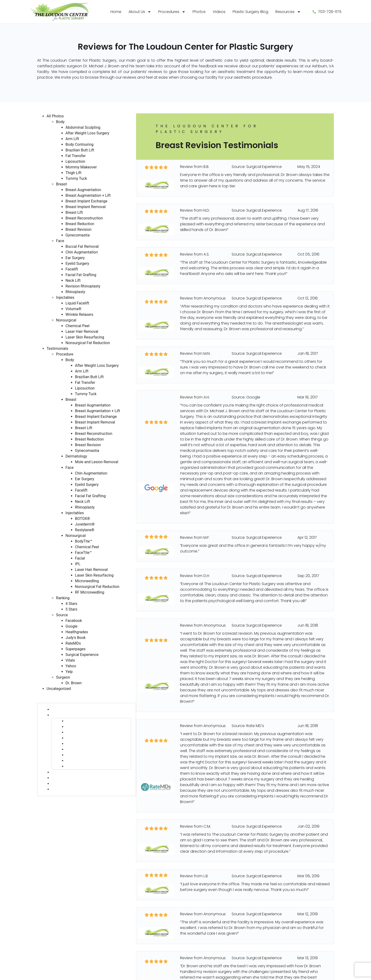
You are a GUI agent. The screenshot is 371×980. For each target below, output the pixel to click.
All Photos (55, 116)
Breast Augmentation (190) (91, 721)
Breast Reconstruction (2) (89, 749)
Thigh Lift (73, 173)
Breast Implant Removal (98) (92, 738)
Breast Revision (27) (84, 761)
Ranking (63, 598)
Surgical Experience (82, 655)
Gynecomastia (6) (83, 766)
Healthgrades (77, 632)
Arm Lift (72, 139)
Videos (219, 12)
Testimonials (57, 349)
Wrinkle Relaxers (79, 315)
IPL (78, 564)
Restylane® (85, 530)
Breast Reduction (80, 224)
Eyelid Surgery (77, 263)
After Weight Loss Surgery (87, 133)
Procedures (172, 12)
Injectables (65, 297)
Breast (62, 184)
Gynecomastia (78, 235)
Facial (80, 558)
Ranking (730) (50, 799)
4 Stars (71, 604)
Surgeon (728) (50, 810)
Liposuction (75, 161)
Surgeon (63, 677)
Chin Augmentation (82, 252)
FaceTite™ (83, 553)
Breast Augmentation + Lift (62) (95, 727)
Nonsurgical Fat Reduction (88, 343)
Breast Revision (79, 229)
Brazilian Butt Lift (80, 150)
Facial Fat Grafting (81, 275)
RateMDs (73, 643)
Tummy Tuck (76, 178)
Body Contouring (79, 144)
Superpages (76, 649)
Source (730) (49, 804)
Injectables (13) (65, 784)
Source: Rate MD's (248, 726)
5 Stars (71, 609)
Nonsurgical (66, 320)
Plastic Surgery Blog (250, 12)
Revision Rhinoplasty (83, 286)
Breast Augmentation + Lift (88, 195)
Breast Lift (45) (79, 744)
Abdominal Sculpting (83, 127)
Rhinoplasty (75, 292)
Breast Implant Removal (86, 207)
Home (116, 12)
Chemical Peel (77, 326)
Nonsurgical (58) (67, 789)
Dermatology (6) (67, 772)
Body (60, 122)
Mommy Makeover (81, 167)
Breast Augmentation (83, 190)
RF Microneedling (90, 592)
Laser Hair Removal (82, 332)
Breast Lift (74, 212)
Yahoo (71, 666)
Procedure (65, 354)
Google (72, 626)
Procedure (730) (52, 700)
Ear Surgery (75, 258)
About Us (140, 12)
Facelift (72, 269)
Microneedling (87, 581)
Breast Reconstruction (84, 218)
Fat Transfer (76, 156)
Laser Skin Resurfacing (85, 337)
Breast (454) (63, 715)
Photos (199, 12)
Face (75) (60, 778)
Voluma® (73, 309)
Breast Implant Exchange (86, 201)
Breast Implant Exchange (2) (92, 732)
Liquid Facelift (77, 303)
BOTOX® (83, 519)
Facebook (74, 621)
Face (60, 241)
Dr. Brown (74, 683)
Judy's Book (76, 638)
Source (62, 615)
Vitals (70, 660)
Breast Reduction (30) (86, 755)
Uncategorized (59, 689)
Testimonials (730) (54, 694)
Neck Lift (73, 280)
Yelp (69, 672)
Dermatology (76, 456)
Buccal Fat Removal (82, 246)
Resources (288, 12)
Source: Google (246, 397)
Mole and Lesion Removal (97, 462)
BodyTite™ (84, 541)
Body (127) (61, 709)
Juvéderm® (85, 524)
